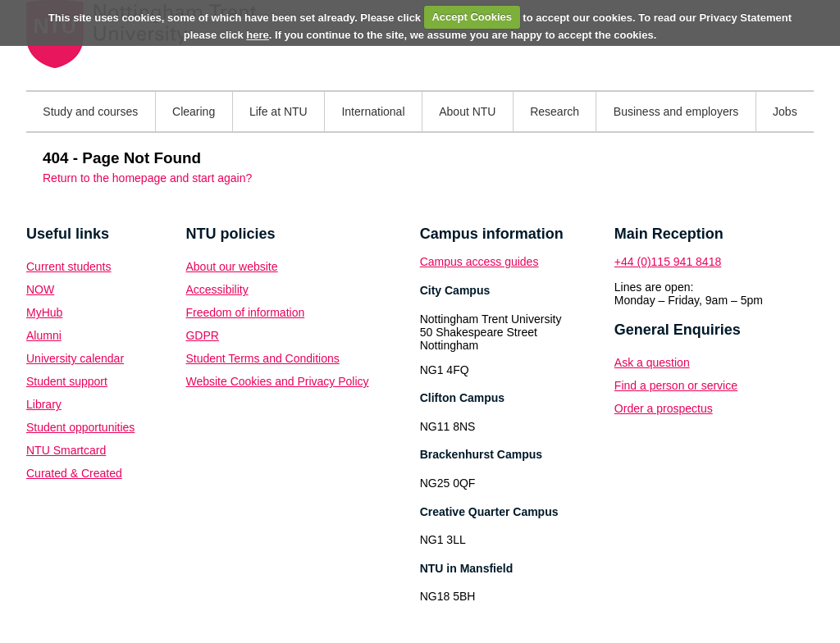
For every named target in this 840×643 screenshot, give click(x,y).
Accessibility (217, 290)
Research (555, 112)
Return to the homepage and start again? (147, 178)
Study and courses (90, 112)
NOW (40, 290)
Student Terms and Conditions (262, 358)
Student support (67, 381)
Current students (69, 267)
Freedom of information (245, 312)
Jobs (785, 112)
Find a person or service (676, 385)
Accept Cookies (472, 17)
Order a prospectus (664, 408)
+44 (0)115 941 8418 (668, 262)
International (373, 112)
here (257, 35)
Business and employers (676, 112)
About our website (231, 267)
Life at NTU (278, 112)
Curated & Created (74, 473)
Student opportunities (80, 427)
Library (44, 404)
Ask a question (652, 363)
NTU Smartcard (66, 450)
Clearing (194, 112)
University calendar (75, 358)
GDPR (202, 335)
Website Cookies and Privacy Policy (277, 381)
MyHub (44, 312)
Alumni (44, 335)
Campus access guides (479, 262)
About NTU (467, 112)
